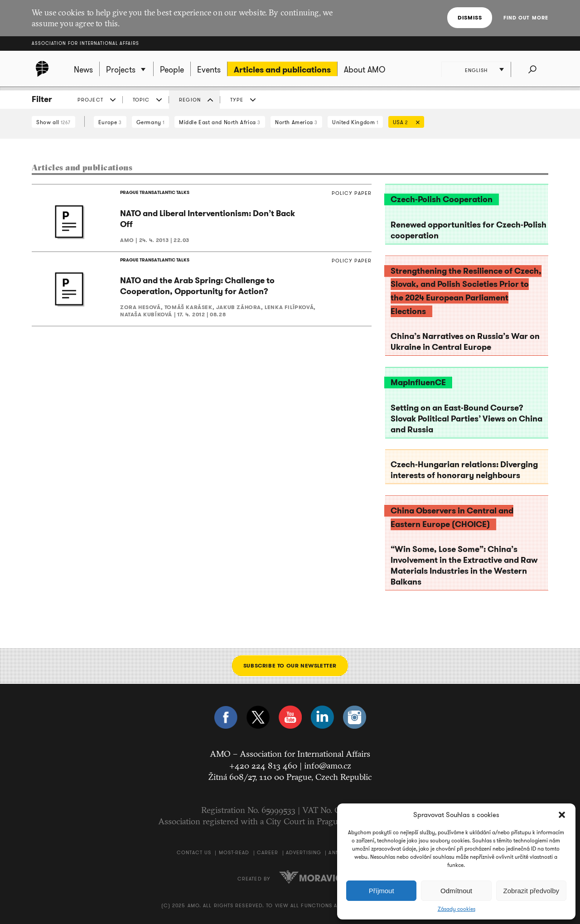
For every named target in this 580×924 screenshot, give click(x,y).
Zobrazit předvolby (531, 891)
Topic (141, 100)
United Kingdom (355, 122)
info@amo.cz (328, 765)
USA (404, 123)
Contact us (194, 852)
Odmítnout (456, 891)
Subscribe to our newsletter (290, 665)
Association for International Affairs (85, 43)
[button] (562, 815)
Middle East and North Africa (220, 122)
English (476, 70)
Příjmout (382, 891)
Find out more (526, 18)
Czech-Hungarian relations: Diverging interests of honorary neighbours (464, 470)
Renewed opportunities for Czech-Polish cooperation (469, 230)
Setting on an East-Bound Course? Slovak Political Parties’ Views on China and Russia (466, 419)
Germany (150, 122)
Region (190, 100)
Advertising (304, 852)
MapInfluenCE (418, 382)
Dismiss (470, 17)
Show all (53, 122)
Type (237, 100)
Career (268, 852)
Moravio (311, 877)
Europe (110, 122)
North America (296, 122)
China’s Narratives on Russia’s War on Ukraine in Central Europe (465, 342)
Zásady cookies (457, 909)
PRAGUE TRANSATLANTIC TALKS (155, 192)
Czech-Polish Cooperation (442, 199)
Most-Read (234, 852)
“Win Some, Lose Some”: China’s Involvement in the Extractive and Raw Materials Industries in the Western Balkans (464, 566)
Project (90, 100)
